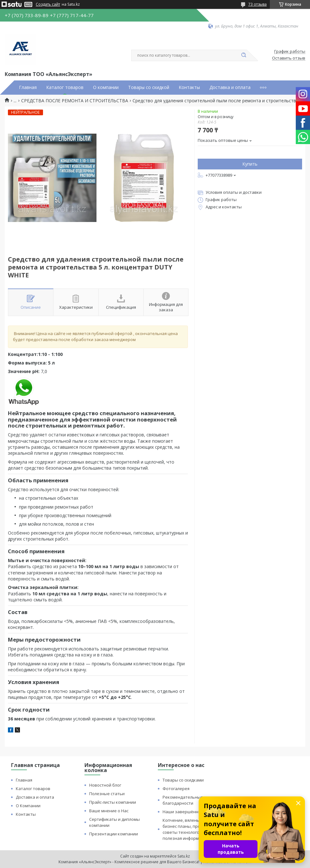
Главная (28, 87)
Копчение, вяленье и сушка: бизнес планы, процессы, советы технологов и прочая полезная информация (192, 829)
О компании (106, 87)
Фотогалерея (176, 789)
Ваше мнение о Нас (109, 811)
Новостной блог (105, 785)
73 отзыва (257, 4)
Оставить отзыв (289, 58)
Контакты (189, 87)
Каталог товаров (65, 87)
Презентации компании (114, 834)
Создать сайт (48, 4)
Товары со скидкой (149, 87)
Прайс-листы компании (113, 802)
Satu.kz (184, 856)
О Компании (28, 806)
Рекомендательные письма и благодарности (192, 800)
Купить (250, 164)
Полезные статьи (107, 794)
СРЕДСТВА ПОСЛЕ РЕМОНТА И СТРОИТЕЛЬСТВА (75, 101)
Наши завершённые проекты (193, 812)
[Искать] (244, 55)
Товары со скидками (183, 780)
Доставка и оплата (230, 87)
